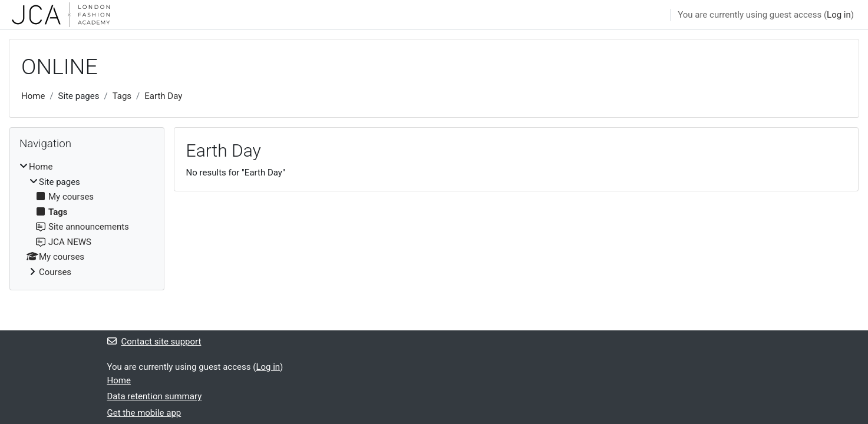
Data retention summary (155, 396)
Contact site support (154, 342)
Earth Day (163, 96)
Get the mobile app (144, 413)
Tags (122, 96)
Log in (839, 15)
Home (33, 96)
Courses (55, 272)
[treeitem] (87, 219)
